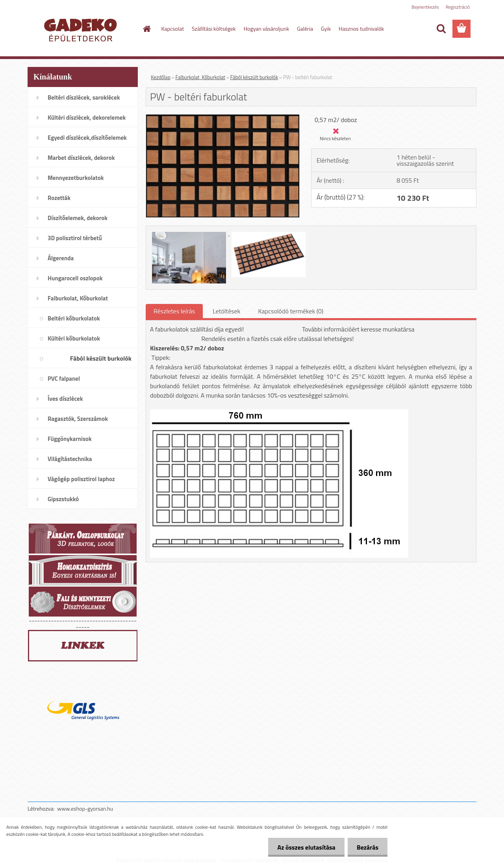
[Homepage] (146, 29)
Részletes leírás (174, 311)
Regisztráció (458, 7)
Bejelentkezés (425, 7)
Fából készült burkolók (254, 77)
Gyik (326, 29)
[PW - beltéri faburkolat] (223, 118)
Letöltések (226, 311)
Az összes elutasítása (304, 847)
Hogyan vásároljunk (266, 29)
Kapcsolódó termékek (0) (291, 311)
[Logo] (82, 29)
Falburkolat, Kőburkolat (200, 77)
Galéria (305, 29)
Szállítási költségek (214, 29)
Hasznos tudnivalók (361, 29)
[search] (441, 29)
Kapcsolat (173, 29)
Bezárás (367, 847)
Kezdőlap (161, 77)
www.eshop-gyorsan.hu (85, 808)
